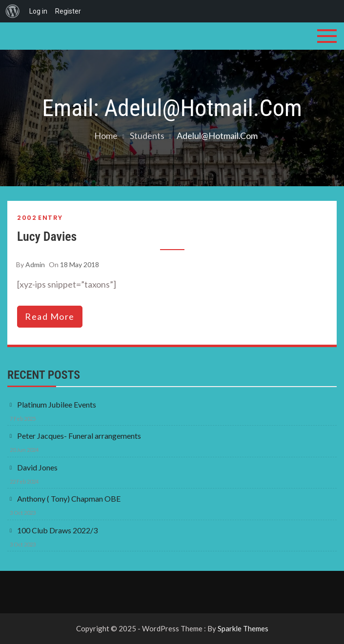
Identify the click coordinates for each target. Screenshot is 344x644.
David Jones (37, 467)
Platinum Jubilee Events (57, 404)
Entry (51, 218)
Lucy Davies (47, 236)
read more (50, 316)
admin (35, 264)
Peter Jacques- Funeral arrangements (79, 436)
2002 (27, 218)
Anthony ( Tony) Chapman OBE (69, 498)
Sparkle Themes (243, 628)
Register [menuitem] (68, 11)
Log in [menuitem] (38, 11)
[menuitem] (13, 11)
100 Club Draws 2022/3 (57, 530)
